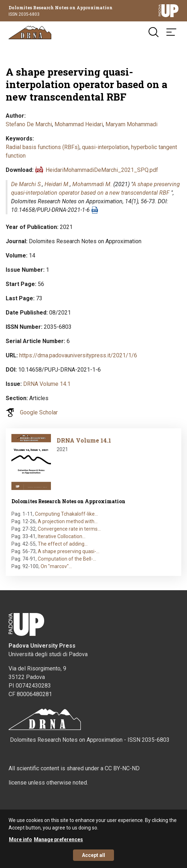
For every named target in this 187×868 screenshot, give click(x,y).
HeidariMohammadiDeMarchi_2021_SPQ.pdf (102, 170)
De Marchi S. (27, 184)
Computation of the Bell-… (67, 559)
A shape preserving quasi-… (69, 551)
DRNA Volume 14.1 (47, 384)
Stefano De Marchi (29, 124)
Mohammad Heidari (79, 124)
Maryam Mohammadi (131, 124)
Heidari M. (57, 184)
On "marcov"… (56, 566)
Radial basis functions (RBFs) (43, 147)
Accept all (93, 860)
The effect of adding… (63, 544)
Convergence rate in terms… (69, 529)
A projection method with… (68, 521)
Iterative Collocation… (62, 536)
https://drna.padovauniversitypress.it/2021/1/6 (78, 355)
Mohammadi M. (92, 184)
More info (20, 844)
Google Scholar (39, 412)
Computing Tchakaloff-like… (66, 514)
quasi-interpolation (105, 147)
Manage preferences (58, 844)
